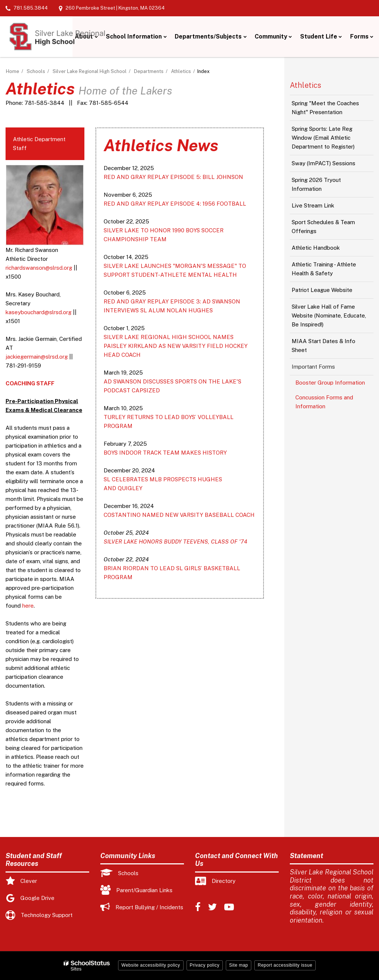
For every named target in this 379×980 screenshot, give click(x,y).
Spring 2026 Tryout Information (316, 184)
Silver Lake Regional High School (90, 71)
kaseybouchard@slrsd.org (38, 312)
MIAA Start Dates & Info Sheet (323, 346)
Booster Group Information (330, 383)
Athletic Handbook (316, 248)
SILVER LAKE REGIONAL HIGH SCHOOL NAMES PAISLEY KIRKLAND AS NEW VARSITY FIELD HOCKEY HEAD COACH (176, 346)
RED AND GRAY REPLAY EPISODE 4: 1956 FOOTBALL (175, 204)
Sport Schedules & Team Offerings (323, 227)
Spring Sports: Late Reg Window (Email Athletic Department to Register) (323, 138)
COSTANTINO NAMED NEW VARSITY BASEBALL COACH (179, 515)
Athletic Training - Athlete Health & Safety (324, 269)
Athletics (181, 71)
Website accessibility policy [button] (151, 965)
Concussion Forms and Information (324, 402)
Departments (149, 71)
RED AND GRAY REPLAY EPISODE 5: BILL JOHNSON (173, 177)
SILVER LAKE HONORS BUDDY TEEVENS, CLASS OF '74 (175, 542)
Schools (36, 71)
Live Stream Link (313, 205)
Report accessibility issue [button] (285, 965)
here (28, 606)
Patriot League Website (322, 290)
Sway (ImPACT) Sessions (323, 163)
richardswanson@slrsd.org (39, 268)
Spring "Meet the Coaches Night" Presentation (325, 108)
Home (13, 71)
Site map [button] (239, 965)
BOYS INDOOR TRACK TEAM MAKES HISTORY (165, 453)
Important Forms (313, 367)
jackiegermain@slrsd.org (37, 357)
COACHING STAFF (30, 383)
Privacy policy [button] (205, 965)
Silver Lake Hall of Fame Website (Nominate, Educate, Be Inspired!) (329, 315)
